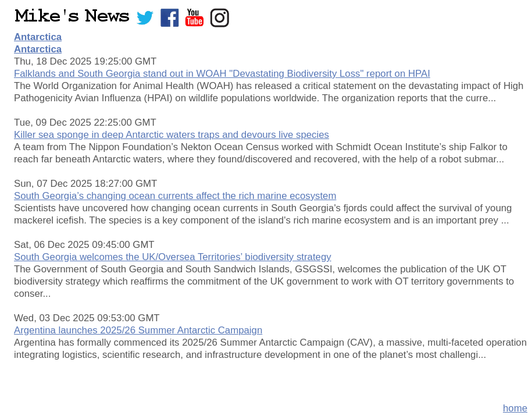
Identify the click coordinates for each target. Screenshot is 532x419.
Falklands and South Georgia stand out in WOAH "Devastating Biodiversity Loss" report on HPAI (222, 74)
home (515, 408)
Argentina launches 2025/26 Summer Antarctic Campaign (138, 330)
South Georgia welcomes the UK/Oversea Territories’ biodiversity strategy (173, 257)
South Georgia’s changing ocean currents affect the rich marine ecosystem (175, 196)
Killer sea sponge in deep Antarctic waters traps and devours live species (172, 135)
